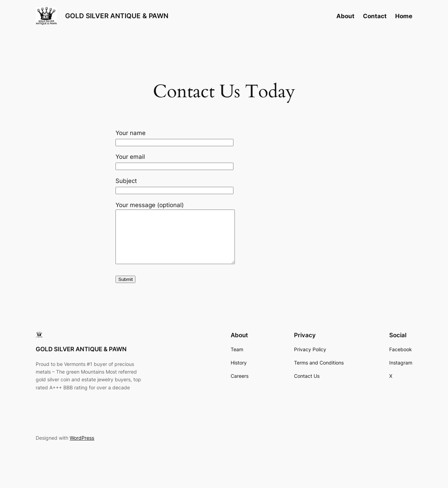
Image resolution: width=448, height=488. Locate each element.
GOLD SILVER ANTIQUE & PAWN (117, 16)
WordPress (82, 448)
